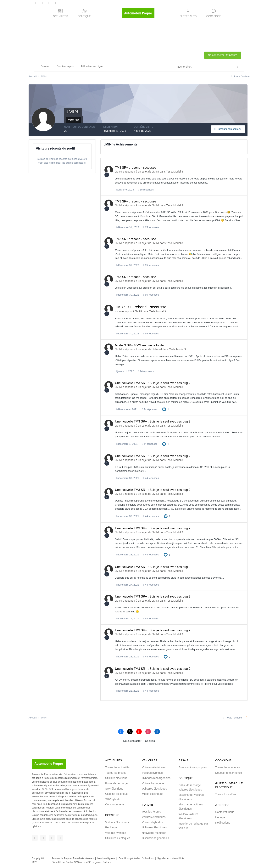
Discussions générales (155, 838)
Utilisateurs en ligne (92, 66)
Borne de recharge (116, 783)
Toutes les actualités (117, 767)
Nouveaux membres (154, 833)
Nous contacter (132, 741)
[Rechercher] (189, 67)
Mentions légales (106, 858)
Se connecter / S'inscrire (223, 55)
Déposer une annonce (229, 773)
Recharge (111, 827)
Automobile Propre (61, 858)
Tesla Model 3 (175, 172)
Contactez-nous (225, 812)
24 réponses (146, 371)
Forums (45, 66)
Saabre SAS (72, 862)
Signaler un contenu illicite (171, 858)
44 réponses (150, 409)
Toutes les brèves (116, 773)
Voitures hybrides (116, 833)
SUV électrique (114, 789)
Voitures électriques (117, 822)
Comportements (115, 804)
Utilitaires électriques (118, 838)
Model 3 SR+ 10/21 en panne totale (139, 345)
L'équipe (220, 817)
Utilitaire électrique (116, 778)
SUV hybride (113, 799)
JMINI (119, 172)
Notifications (223, 823)
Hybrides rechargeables (156, 778)
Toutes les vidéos (226, 794)
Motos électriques (153, 794)
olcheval (157, 349)
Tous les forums (151, 812)
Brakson (107, 862)
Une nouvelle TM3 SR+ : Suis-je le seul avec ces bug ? (153, 383)
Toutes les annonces (228, 767)
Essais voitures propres (193, 767)
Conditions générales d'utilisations (136, 858)
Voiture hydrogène (153, 783)
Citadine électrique (116, 794)
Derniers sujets (65, 66)
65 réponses (146, 190)
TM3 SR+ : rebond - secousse (136, 168)
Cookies (150, 741)
